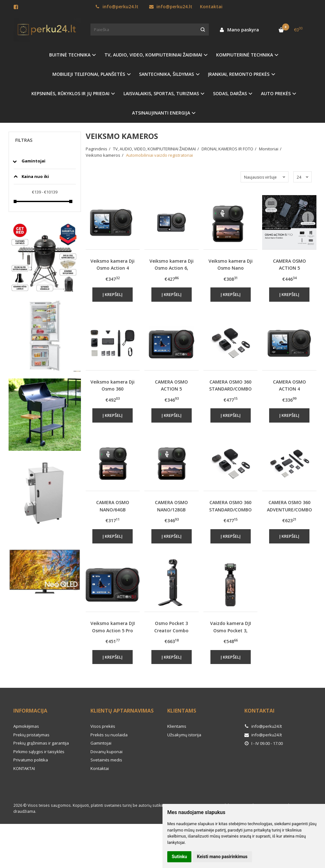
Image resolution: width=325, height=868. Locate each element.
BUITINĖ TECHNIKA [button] (70, 55)
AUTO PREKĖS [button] (276, 93)
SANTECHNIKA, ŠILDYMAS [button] (166, 74)
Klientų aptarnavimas (122, 711)
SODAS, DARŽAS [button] (230, 93)
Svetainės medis (106, 760)
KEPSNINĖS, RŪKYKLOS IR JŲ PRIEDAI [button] (70, 93)
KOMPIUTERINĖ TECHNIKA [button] (245, 55)
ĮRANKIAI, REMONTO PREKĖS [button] (239, 74)
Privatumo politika (31, 760)
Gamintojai (101, 743)
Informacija (30, 711)
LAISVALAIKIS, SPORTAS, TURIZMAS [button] (161, 93)
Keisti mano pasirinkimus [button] (222, 857)
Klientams (182, 711)
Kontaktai (211, 7)
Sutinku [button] (179, 857)
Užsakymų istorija (184, 735)
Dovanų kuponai (106, 752)
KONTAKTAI (24, 768)
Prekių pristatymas (31, 735)
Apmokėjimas (26, 726)
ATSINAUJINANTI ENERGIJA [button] (161, 113)
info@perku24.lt (117, 7)
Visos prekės (103, 726)
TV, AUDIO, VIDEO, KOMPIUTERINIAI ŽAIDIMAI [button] (153, 55)
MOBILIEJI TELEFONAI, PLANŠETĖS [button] (89, 74)
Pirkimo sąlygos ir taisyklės (39, 752)
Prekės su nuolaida (109, 735)
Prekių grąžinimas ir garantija (41, 743)
